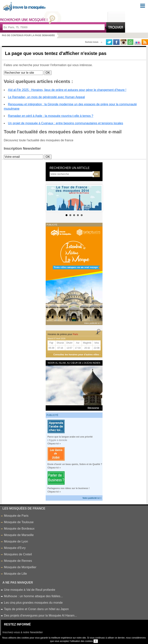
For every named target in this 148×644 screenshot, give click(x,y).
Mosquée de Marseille (19, 535)
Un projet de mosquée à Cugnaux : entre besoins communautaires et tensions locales (65, 123)
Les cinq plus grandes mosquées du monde (33, 603)
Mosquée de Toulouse (19, 522)
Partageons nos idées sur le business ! (69, 488)
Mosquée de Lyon (16, 541)
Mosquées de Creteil (18, 554)
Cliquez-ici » (54, 444)
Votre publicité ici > (92, 498)
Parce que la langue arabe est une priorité (70, 437)
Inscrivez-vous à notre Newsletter (23, 632)
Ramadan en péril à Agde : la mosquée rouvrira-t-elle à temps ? (51, 116)
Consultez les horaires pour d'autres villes (76, 355)
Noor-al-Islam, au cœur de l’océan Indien (74, 363)
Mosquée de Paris (16, 516)
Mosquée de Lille (15, 574)
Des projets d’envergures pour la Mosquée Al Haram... (40, 615)
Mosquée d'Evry (15, 548)
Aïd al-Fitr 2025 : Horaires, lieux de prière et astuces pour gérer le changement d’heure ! (67, 90)
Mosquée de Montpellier (20, 567)
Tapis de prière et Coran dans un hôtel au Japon (36, 609)
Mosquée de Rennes (18, 561)
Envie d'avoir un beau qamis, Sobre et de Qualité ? (75, 464)
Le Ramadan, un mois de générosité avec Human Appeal (46, 97)
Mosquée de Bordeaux (19, 529)
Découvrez (94, 408)
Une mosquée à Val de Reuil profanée (30, 590)
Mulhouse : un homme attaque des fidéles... (33, 596)
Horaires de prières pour (63, 334)
